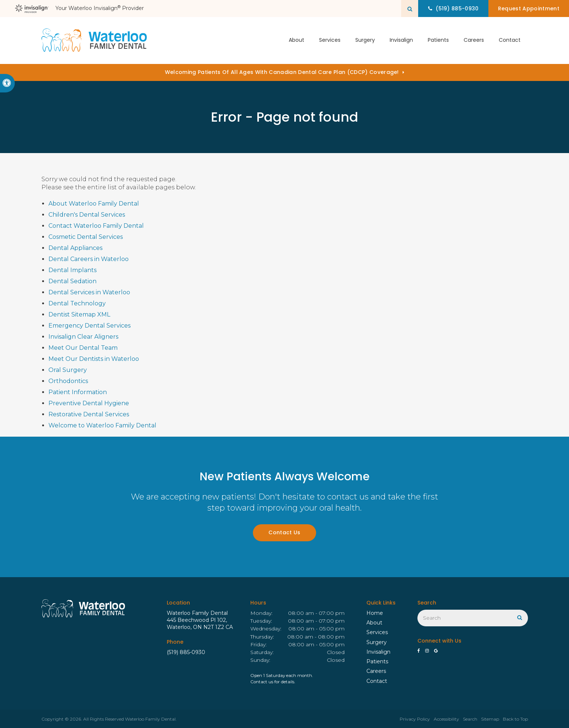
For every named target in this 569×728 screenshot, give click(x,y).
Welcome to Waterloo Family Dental (102, 425)
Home (375, 613)
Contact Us (284, 532)
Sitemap (490, 719)
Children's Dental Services (87, 215)
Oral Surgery (68, 370)
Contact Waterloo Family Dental (96, 226)
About (374, 623)
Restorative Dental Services (89, 414)
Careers (474, 40)
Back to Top (515, 719)
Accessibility (446, 719)
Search (470, 719)
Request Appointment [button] (528, 9)
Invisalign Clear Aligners (83, 337)
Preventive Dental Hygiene (89, 403)
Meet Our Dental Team (83, 348)
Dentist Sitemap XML (79, 314)
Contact (510, 40)
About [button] (297, 40)
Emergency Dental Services (89, 326)
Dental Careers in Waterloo (89, 259)
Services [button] (330, 40)
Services (377, 632)
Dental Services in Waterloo (89, 292)
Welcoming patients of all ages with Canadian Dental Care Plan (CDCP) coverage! (282, 72)
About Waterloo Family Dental (94, 204)
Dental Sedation (72, 281)
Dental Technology (77, 303)
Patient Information (78, 392)
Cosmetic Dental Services (86, 237)
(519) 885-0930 (186, 652)
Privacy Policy (415, 719)
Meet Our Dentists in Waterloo (94, 359)
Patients (438, 40)
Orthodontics (68, 381)
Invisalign (401, 40)
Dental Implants (72, 270)
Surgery (377, 642)
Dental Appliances (75, 248)
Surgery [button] (365, 40)
